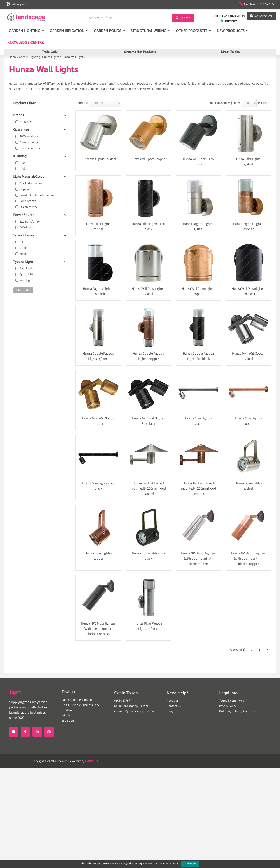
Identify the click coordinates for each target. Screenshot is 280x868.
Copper (24, 190)
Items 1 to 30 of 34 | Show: (224, 103)
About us (173, 701)
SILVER (93, 761)
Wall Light (26, 281)
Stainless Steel (29, 207)
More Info (174, 864)
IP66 (23, 163)
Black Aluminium (31, 184)
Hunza (27, 122)
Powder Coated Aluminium (37, 195)
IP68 (23, 169)
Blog (170, 711)
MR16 (23, 254)
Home (13, 57)
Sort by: (83, 103)
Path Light (26, 269)
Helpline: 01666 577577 (254, 4)
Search (183, 18)
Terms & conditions (232, 701)
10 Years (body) (30, 137)
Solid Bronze (28, 201)
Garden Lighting (29, 57)
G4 (21, 242)
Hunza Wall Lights (73, 57)
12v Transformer (30, 222)
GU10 (23, 248)
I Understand (190, 864)
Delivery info (17, 4)
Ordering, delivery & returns (237, 711)
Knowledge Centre (25, 44)
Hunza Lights (51, 57)
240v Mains (27, 228)
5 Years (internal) (31, 148)
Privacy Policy (228, 706)
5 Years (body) (29, 143)
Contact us (174, 706)
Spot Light (26, 275)
